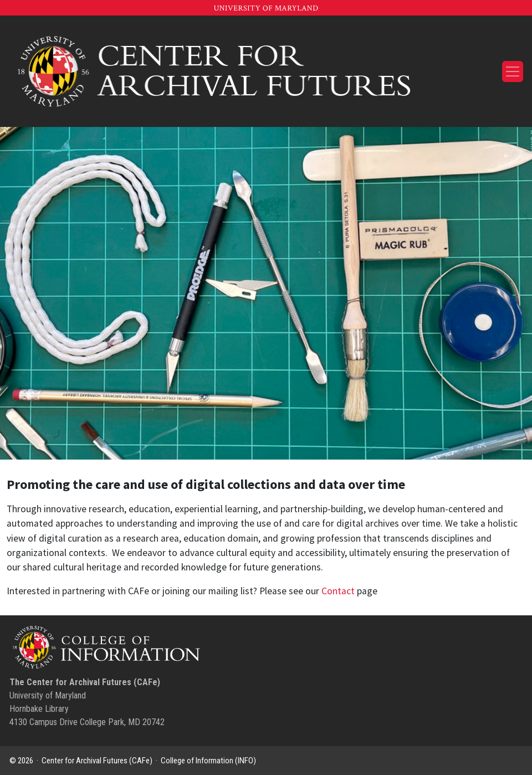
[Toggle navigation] (513, 72)
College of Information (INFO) (208, 761)
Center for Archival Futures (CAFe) (97, 761)
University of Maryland (266, 8)
